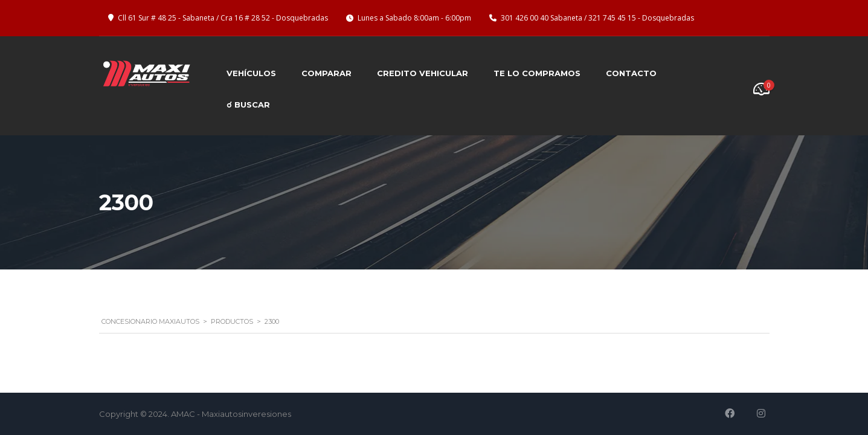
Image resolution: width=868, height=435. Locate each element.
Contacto (631, 73)
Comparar (326, 73)
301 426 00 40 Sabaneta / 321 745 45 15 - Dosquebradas (597, 18)
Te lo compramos (537, 73)
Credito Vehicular (423, 73)
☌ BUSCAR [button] (248, 105)
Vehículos (251, 73)
